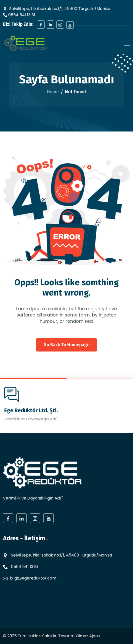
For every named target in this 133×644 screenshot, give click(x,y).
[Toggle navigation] (125, 43)
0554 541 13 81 (22, 15)
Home (53, 92)
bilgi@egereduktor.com (33, 578)
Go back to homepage (66, 345)
